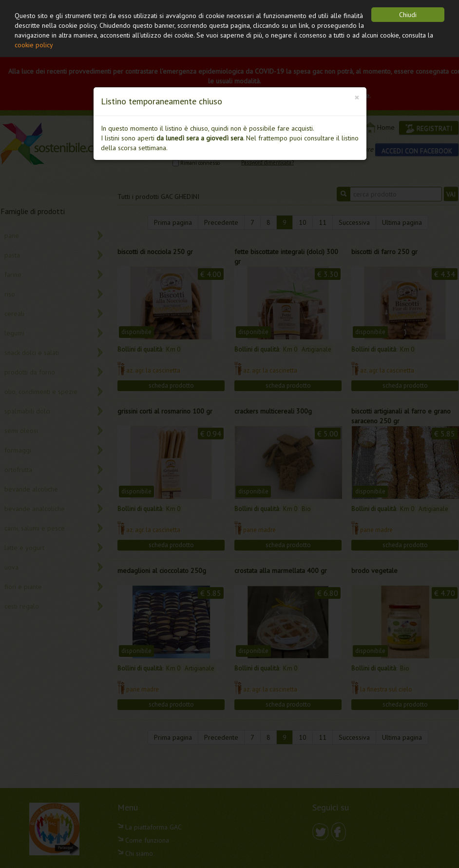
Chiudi (408, 15)
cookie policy (34, 45)
